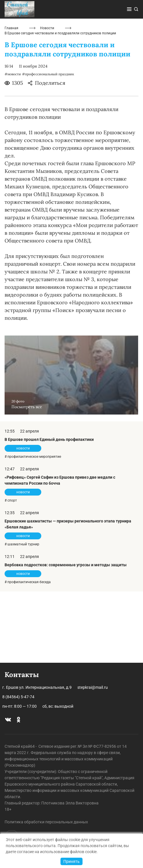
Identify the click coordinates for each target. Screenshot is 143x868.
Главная (11, 100)
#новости (13, 146)
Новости (47, 100)
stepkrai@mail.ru (93, 687)
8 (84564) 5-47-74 (18, 697)
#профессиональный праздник (48, 146)
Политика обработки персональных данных (46, 822)
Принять (71, 861)
